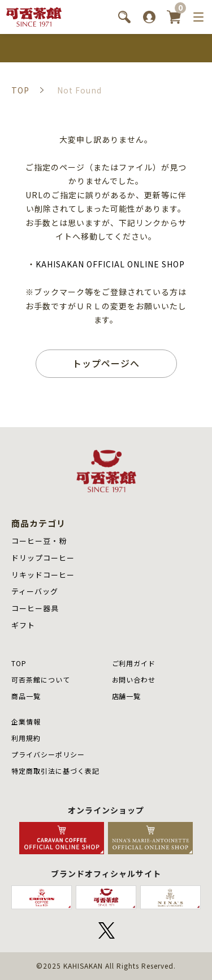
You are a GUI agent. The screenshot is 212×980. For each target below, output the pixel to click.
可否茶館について (41, 679)
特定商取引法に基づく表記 (55, 771)
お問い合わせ (134, 679)
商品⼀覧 (26, 696)
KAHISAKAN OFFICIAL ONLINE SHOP (110, 264)
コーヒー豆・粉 (39, 541)
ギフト (23, 625)
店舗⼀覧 (127, 696)
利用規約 (26, 738)
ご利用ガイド (134, 663)
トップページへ (106, 363)
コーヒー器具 (35, 608)
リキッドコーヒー (43, 575)
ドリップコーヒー (43, 558)
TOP (19, 663)
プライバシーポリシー (48, 754)
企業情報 (26, 721)
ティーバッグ (35, 591)
